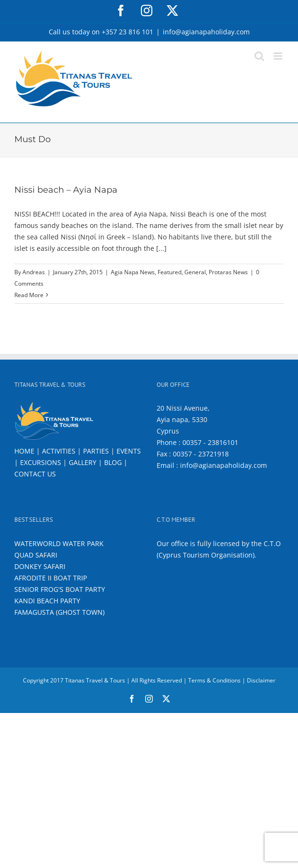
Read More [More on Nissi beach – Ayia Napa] (29, 295)
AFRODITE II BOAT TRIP (51, 578)
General (195, 272)
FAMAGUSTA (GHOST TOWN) (59, 612)
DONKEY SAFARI (40, 566)
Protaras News (228, 272)
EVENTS (129, 451)
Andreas (34, 272)
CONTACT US (35, 474)
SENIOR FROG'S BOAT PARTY (60, 589)
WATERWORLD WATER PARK (59, 543)
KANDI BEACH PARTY (47, 601)
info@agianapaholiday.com (206, 32)
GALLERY (83, 462)
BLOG (113, 462)
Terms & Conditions (214, 680)
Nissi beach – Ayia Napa (66, 190)
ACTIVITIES (59, 451)
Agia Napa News (133, 272)
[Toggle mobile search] (259, 56)
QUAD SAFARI (36, 555)
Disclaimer (261, 680)
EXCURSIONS (41, 462)
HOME (24, 451)
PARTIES (96, 451)
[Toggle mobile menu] (279, 56)
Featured (170, 272)
